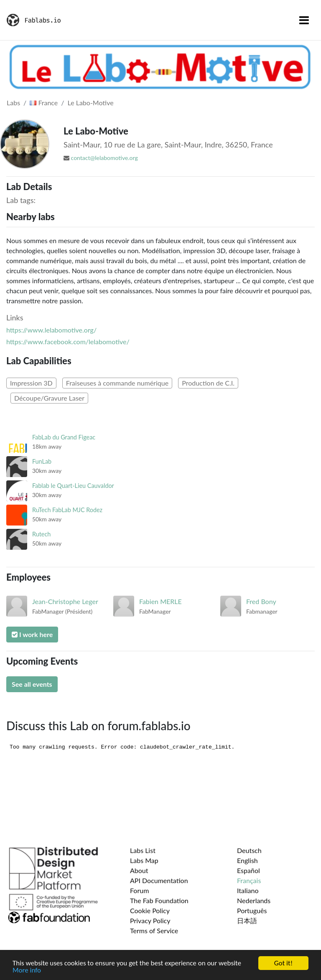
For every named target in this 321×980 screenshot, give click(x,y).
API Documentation (159, 880)
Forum (139, 890)
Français (249, 880)
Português (252, 910)
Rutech (41, 534)
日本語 (247, 920)
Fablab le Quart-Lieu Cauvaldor (73, 486)
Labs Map (144, 860)
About (139, 870)
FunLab (42, 461)
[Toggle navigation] (304, 20)
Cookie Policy (150, 910)
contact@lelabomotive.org (104, 158)
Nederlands (254, 900)
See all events (32, 684)
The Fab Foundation (159, 900)
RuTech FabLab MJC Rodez (67, 510)
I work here (32, 634)
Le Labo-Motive (91, 103)
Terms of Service (154, 930)
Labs (13, 103)
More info (27, 971)
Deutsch (249, 850)
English (247, 860)
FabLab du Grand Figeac (64, 437)
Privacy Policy (150, 920)
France (44, 103)
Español (248, 870)
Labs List (143, 850)
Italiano (248, 890)
